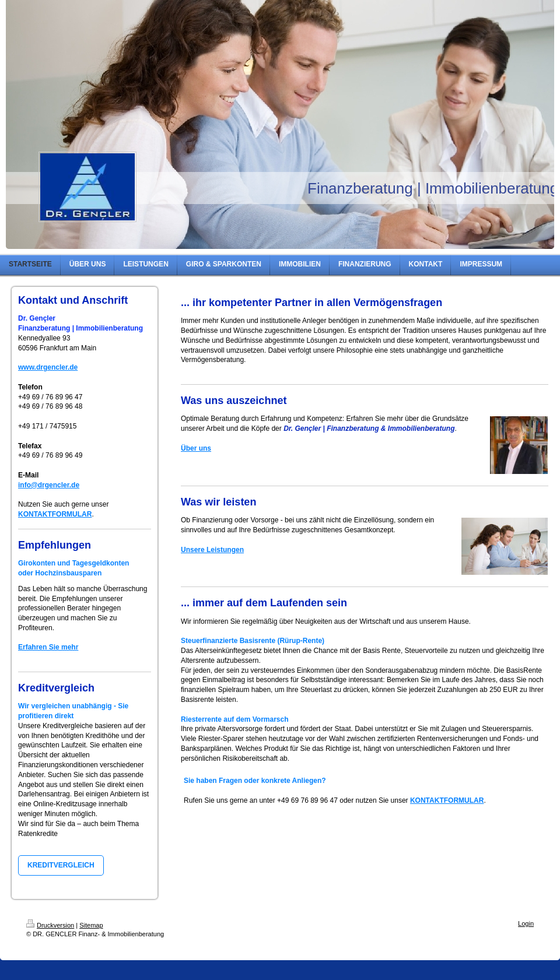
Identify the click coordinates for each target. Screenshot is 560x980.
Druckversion (50, 925)
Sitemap (91, 925)
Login (526, 923)
